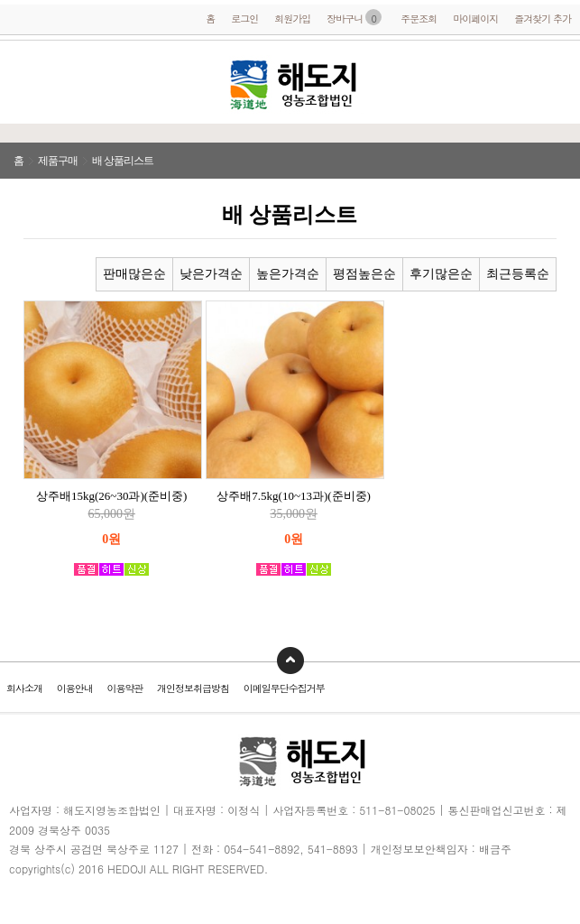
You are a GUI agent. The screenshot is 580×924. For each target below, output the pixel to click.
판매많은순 (134, 274)
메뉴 (27, 85)
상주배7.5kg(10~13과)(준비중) (294, 496)
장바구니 (354, 18)
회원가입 (292, 18)
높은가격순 (288, 274)
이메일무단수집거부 (284, 688)
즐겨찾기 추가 (543, 18)
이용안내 (75, 688)
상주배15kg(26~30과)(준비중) (111, 496)
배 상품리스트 (123, 161)
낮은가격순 (211, 274)
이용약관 (124, 688)
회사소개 (24, 688)
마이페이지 (475, 18)
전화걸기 (557, 81)
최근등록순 (518, 274)
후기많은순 (441, 274)
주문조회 (419, 18)
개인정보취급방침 (193, 688)
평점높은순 (364, 274)
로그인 (244, 18)
